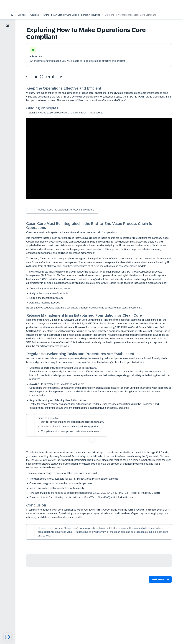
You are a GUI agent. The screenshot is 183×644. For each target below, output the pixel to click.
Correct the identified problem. (46, 298)
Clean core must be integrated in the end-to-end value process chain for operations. (72, 232)
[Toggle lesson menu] (8, 26)
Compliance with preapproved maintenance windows (70, 431)
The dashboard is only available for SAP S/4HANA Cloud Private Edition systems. (74, 479)
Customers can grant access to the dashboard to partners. (61, 483)
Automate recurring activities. (45, 303)
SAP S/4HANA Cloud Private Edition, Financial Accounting (72, 15)
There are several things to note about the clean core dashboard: (62, 473)
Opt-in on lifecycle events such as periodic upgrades (70, 427)
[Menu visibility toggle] (8, 637)
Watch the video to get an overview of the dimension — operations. (65, 113)
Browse (22, 15)
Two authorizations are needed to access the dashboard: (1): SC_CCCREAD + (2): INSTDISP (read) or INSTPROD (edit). (95, 493)
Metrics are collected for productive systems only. (57, 488)
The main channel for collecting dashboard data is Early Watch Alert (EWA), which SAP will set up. (82, 497)
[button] (160, 579)
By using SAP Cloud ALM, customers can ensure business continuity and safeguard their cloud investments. (84, 308)
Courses (35, 15)
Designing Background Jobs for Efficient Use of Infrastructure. (101, 374)
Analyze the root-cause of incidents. (49, 293)
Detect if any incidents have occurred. (50, 289)
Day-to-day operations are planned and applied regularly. (72, 422)
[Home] (12, 15)
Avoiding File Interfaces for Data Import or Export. (101, 390)
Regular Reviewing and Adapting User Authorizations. (101, 404)
